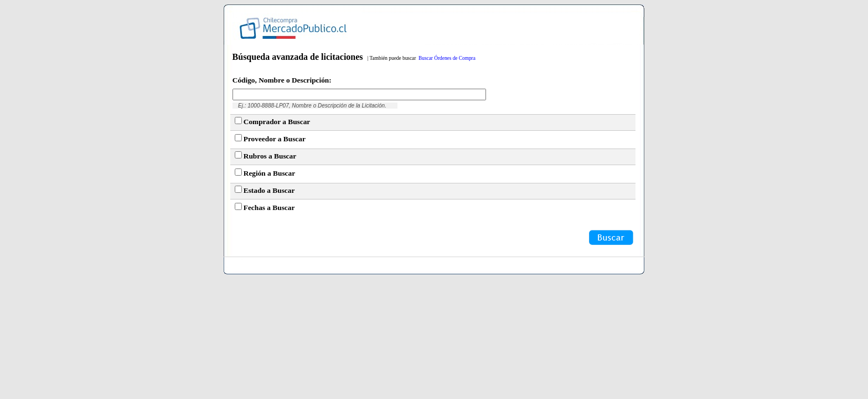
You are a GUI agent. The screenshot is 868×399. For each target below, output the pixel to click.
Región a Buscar (269, 173)
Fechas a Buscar (269, 208)
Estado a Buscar (269, 190)
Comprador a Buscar (277, 122)
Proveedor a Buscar (275, 139)
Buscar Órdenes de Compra (447, 58)
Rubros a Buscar (270, 156)
